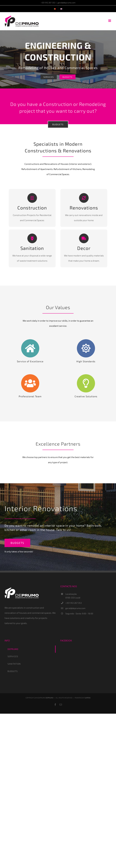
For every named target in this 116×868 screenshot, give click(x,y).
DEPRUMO (50, 698)
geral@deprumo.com (66, 3)
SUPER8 (88, 698)
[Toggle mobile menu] (110, 21)
